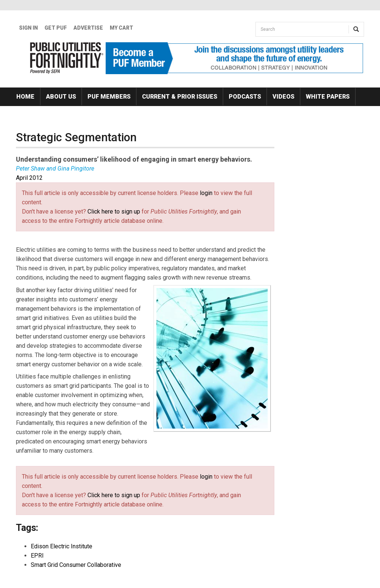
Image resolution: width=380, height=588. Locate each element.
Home (25, 97)
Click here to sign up (114, 212)
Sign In (28, 28)
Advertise (88, 28)
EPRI (37, 556)
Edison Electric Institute (62, 546)
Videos (283, 97)
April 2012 (29, 178)
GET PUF (56, 28)
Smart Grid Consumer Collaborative (76, 565)
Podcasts (245, 97)
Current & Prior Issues (180, 97)
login (206, 193)
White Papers (328, 97)
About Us (61, 97)
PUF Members (109, 97)
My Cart (121, 28)
